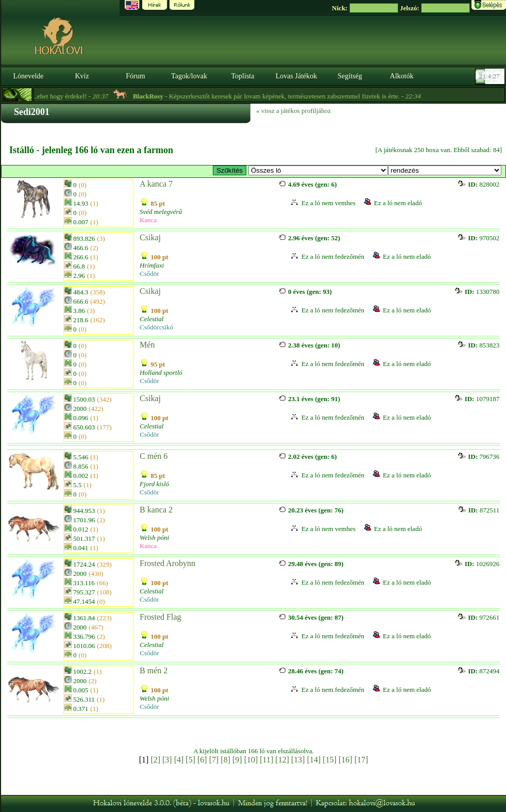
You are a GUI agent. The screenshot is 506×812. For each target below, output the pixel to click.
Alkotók (402, 76)
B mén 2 (154, 670)
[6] (202, 760)
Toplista (243, 76)
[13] (298, 760)
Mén (147, 345)
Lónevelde (28, 76)
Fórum (135, 76)
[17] (361, 760)
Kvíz (82, 76)
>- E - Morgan (318, 170)
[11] (266, 760)
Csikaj (150, 237)
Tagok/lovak (189, 76)
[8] (225, 760)
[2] (155, 760)
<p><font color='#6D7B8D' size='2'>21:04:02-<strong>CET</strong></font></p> (491, 76)
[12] (282, 760)
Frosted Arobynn (167, 563)
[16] (345, 760)
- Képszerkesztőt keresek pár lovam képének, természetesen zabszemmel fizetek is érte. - (286, 96)
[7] (214, 760)
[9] (237, 760)
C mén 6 (154, 456)
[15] (330, 760)
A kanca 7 (156, 184)
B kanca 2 (156, 510)
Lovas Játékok (296, 76)
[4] (179, 760)
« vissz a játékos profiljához (293, 111)
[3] (167, 760)
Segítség (350, 76)
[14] (314, 760)
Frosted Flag (160, 617)
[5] (190, 760)
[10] (251, 760)
